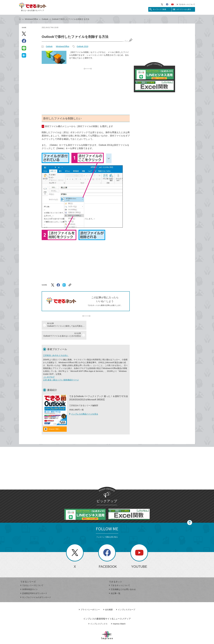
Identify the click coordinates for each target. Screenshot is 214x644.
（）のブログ (49, 367)
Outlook (45, 19)
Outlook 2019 (82, 46)
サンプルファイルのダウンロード (36, 587)
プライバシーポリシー (89, 600)
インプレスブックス (98, 614)
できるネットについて (186, 4)
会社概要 (108, 600)
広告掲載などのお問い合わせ (122, 579)
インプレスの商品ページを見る (84, 404)
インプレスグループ (126, 600)
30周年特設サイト (29, 579)
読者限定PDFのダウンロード (34, 583)
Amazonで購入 (54, 419)
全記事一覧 (115, 583)
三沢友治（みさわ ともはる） (56, 345)
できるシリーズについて (32, 575)
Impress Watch (118, 614)
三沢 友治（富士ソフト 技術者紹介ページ (61, 370)
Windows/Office (31, 19)
